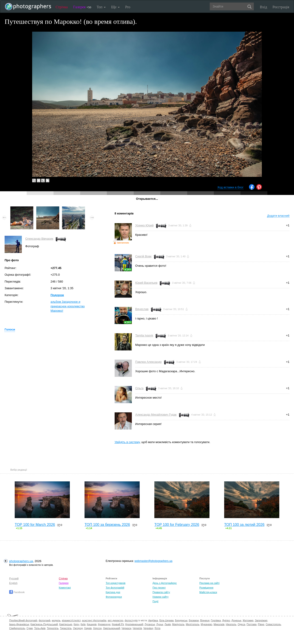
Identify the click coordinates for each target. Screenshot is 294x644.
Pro (128, 7)
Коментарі (65, 588)
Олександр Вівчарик (39, 239)
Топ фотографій (115, 588)
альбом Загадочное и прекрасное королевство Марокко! (68, 306)
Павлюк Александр (148, 362)
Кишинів (92, 624)
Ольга (139, 388)
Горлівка (216, 620)
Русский (14, 578)
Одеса (241, 624)
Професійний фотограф (23, 620)
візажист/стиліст (71, 620)
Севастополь (273, 624)
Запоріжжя (261, 620)
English (13, 583)
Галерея (82, 7)
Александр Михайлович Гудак (156, 415)
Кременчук (104, 624)
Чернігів (137, 628)
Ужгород (78, 628)
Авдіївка (153, 620)
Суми (30, 628)
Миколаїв (219, 624)
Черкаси (126, 628)
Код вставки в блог (230, 187)
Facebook (17, 592)
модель (56, 620)
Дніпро (226, 620)
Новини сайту (161, 597)
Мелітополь (193, 624)
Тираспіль (66, 628)
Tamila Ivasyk (144, 335)
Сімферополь (17, 628)
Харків (88, 628)
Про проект (159, 588)
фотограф (44, 620)
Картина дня (113, 592)
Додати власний (278, 216)
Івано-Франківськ (19, 624)
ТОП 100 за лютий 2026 (244, 525)
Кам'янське (66, 624)
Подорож (57, 295)
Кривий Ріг (118, 624)
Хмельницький (112, 628)
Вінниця (205, 620)
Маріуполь (178, 624)
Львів (168, 624)
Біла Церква (167, 620)
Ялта (157, 628)
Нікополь (231, 624)
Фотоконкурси (114, 597)
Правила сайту (161, 592)
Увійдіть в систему (127, 442)
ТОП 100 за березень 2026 (107, 525)
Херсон (97, 628)
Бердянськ (181, 620)
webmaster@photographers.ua (154, 561)
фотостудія (131, 620)
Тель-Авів (40, 628)
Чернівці (148, 628)
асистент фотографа (94, 620)
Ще (115, 7)
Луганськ (150, 624)
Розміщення (206, 588)
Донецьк (236, 620)
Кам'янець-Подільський (44, 624)
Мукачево (206, 624)
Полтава (251, 624)
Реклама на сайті (209, 583)
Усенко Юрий (144, 225)
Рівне (261, 624)
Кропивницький (134, 624)
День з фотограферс (165, 583)
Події (155, 601)
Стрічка (62, 7)
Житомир (248, 620)
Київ (83, 624)
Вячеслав (142, 309)
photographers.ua (21, 561)
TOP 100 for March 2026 (35, 525)
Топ (101, 7)
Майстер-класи (208, 592)
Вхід (264, 7)
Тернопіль (53, 628)
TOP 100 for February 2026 (177, 525)
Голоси (10, 329)
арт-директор (116, 620)
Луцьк (160, 624)
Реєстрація (281, 7)
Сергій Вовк (143, 256)
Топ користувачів (116, 583)
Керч (76, 624)
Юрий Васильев (146, 283)
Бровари (194, 620)
